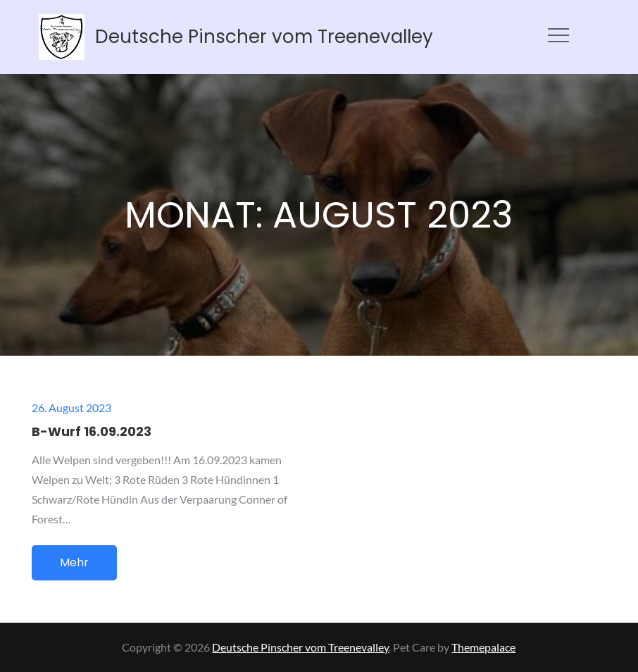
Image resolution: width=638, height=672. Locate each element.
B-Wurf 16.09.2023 (92, 431)
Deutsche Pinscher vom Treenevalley (264, 37)
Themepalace (483, 647)
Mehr (74, 562)
